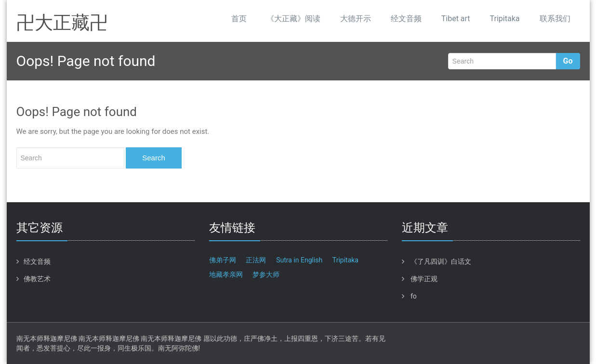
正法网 (256, 260)
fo (414, 296)
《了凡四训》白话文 (441, 261)
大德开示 (356, 19)
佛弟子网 (223, 260)
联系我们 (555, 19)
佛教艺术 (37, 279)
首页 (239, 19)
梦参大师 (266, 274)
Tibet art (456, 19)
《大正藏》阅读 (293, 19)
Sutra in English (299, 260)
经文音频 (406, 19)
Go (568, 61)
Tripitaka (505, 19)
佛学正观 (424, 279)
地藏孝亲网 (226, 274)
